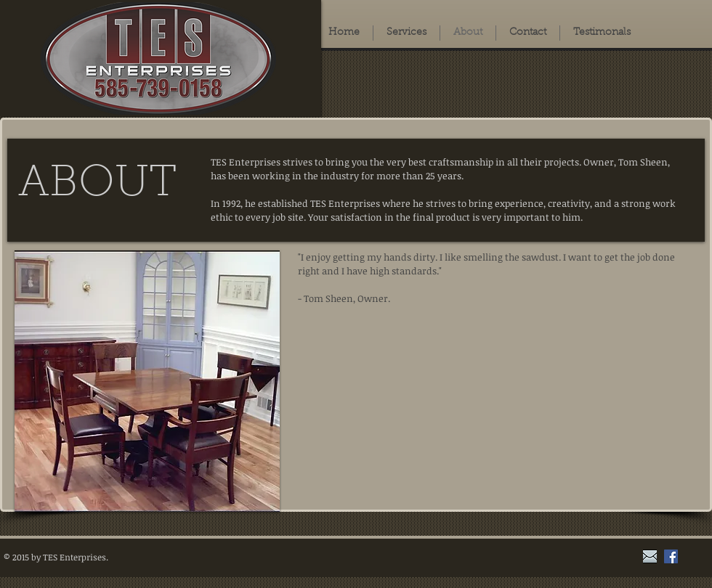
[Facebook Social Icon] (671, 556)
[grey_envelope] (650, 556)
